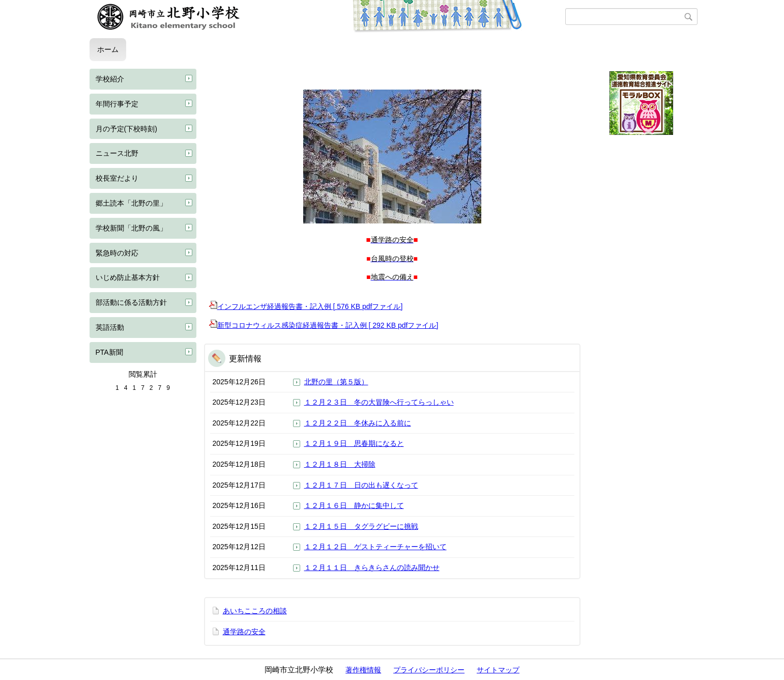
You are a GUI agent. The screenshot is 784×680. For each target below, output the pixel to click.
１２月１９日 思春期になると (354, 443)
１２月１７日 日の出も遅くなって (361, 485)
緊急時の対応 (117, 253)
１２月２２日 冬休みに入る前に (358, 423)
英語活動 (110, 327)
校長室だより (117, 178)
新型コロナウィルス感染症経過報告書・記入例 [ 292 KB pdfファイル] (324, 325)
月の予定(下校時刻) (126, 129)
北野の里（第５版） (336, 382)
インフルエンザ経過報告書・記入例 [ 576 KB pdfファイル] (306, 306)
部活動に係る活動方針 (131, 302)
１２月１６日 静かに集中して (354, 505)
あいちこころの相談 (255, 611)
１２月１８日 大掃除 (340, 464)
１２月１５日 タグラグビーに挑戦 (361, 526)
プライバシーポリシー (429, 670)
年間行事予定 (117, 104)
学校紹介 (110, 79)
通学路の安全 (244, 632)
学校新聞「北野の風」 (131, 228)
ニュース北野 (117, 153)
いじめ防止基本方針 (128, 277)
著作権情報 (363, 670)
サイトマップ (498, 670)
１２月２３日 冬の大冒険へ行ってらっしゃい (379, 402)
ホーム (108, 49)
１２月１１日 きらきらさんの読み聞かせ (372, 568)
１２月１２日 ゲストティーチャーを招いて (375, 547)
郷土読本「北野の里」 (131, 203)
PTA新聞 (109, 352)
